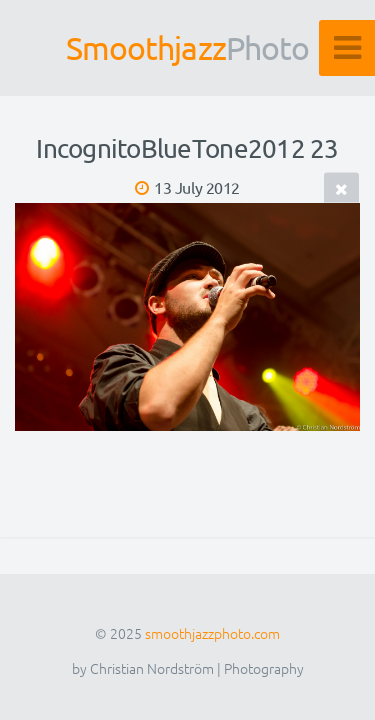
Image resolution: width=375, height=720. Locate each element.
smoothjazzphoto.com (212, 633)
